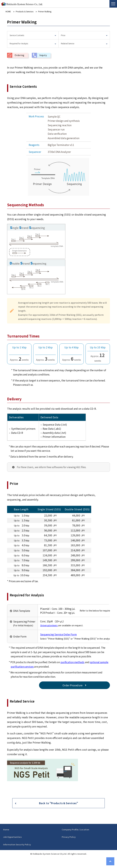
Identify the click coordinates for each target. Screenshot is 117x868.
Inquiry (43, 55)
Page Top (111, 862)
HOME (8, 12)
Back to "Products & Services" (58, 803)
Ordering (19, 55)
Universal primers (49, 625)
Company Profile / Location (76, 829)
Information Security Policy (17, 844)
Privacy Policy (69, 837)
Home (6, 829)
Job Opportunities (12, 837)
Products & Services (24, 12)
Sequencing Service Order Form (58, 634)
